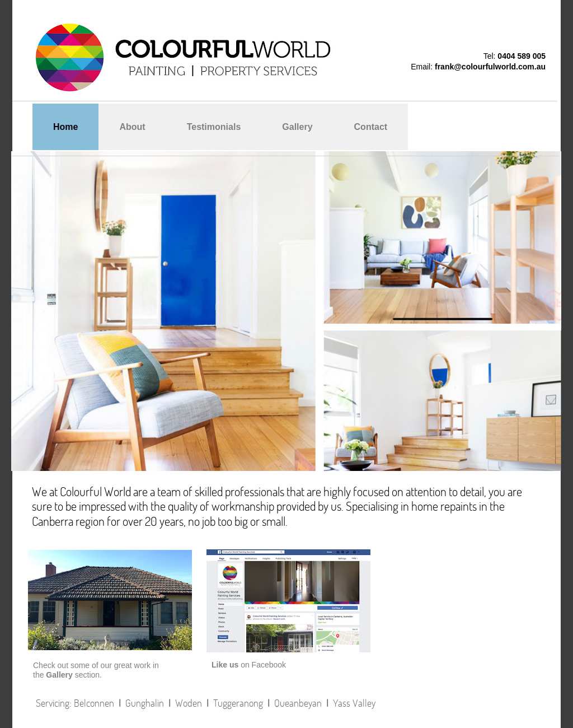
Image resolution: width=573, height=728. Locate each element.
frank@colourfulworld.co (481, 67)
